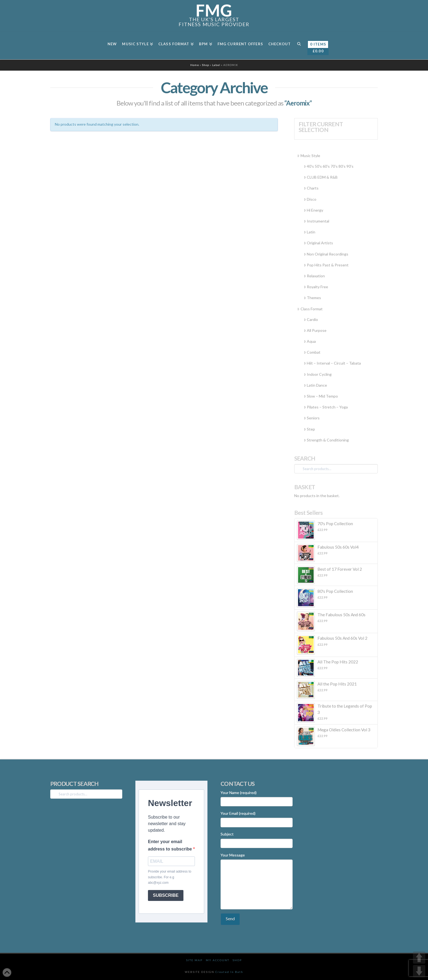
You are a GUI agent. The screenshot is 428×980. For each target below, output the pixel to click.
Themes (312, 298)
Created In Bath (229, 972)
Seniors (312, 418)
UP (419, 958)
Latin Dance (315, 385)
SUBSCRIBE (166, 895)
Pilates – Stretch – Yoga (326, 407)
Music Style (309, 156)
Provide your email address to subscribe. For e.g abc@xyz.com (170, 877)
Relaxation (314, 276)
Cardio (311, 319)
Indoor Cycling (318, 374)
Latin (310, 232)
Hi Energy (313, 210)
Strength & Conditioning (326, 440)
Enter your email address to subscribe (170, 845)
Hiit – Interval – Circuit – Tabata (332, 363)
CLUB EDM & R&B (321, 177)
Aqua (310, 341)
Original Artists (318, 243)
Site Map (194, 960)
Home (195, 65)
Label (216, 65)
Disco (310, 199)
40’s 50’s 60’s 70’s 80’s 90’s (329, 166)
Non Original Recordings (326, 254)
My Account (218, 960)
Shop (206, 65)
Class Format (310, 309)
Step (309, 429)
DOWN (419, 971)
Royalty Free (316, 287)
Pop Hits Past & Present (326, 265)
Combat (312, 352)
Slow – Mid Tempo (321, 396)
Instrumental (316, 221)
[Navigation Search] (299, 46)
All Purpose (315, 330)
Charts (311, 188)
